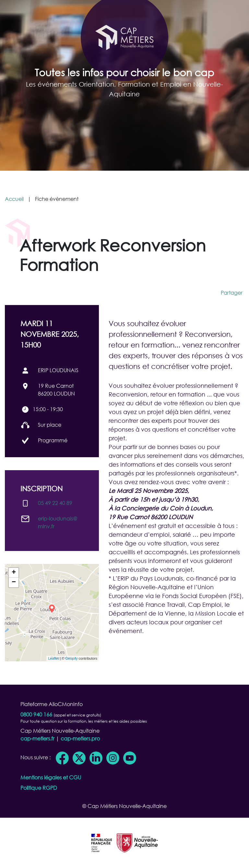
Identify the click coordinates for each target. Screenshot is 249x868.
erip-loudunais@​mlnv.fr (58, 522)
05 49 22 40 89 (55, 503)
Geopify (72, 658)
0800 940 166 (36, 714)
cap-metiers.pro (80, 738)
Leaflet (53, 658)
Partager (232, 293)
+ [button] (14, 573)
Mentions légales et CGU (51, 777)
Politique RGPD (39, 788)
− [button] (14, 582)
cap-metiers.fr (37, 738)
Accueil (14, 199)
